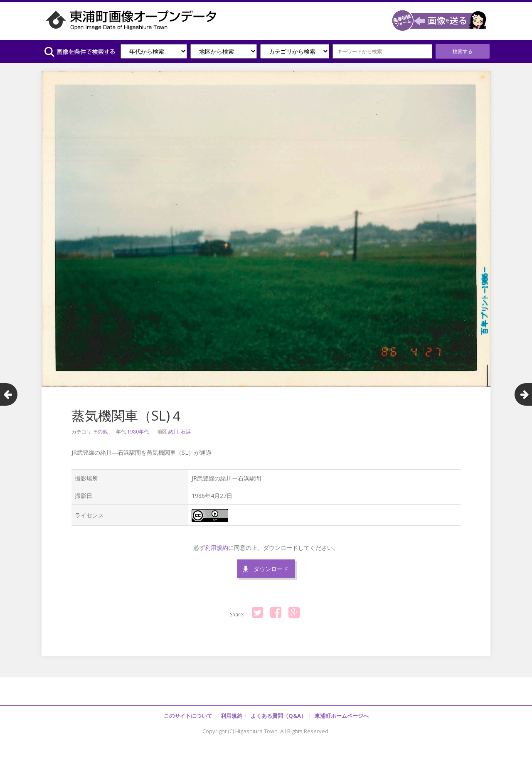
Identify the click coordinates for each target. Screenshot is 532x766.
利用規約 (217, 548)
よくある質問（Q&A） (278, 716)
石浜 (186, 432)
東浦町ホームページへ (342, 716)
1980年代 (138, 432)
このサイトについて (188, 716)
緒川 (173, 432)
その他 (100, 432)
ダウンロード (271, 569)
